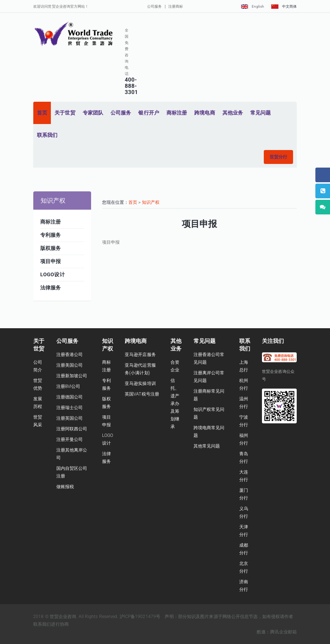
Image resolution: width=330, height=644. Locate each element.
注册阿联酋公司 (72, 429)
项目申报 (106, 421)
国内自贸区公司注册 (72, 472)
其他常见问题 (207, 446)
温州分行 (244, 403)
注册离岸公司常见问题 (209, 377)
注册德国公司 (70, 397)
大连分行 (244, 476)
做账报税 (65, 487)
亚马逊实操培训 (140, 383)
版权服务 (106, 403)
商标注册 (106, 366)
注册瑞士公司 (70, 408)
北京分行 (244, 567)
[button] (278, 157)
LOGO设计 (108, 439)
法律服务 (106, 458)
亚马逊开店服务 (140, 355)
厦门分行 (244, 494)
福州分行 (244, 439)
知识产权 (151, 202)
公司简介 (38, 366)
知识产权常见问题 (209, 413)
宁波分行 (244, 421)
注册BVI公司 (68, 386)
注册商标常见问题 (209, 395)
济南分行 (244, 586)
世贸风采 (38, 421)
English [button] (252, 6)
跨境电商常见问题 (209, 432)
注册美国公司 (70, 365)
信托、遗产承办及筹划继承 (175, 404)
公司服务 (154, 6)
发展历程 (38, 403)
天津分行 (244, 531)
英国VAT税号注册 (142, 394)
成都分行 (244, 549)
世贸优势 (38, 384)
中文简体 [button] (284, 6)
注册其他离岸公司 (72, 454)
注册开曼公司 (70, 439)
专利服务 (106, 384)
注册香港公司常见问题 (209, 358)
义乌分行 (244, 512)
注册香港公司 (70, 355)
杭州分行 (244, 384)
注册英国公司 (70, 418)
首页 (133, 202)
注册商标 (176, 6)
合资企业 (175, 366)
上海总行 (244, 366)
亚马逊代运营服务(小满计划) (140, 369)
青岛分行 (244, 458)
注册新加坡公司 (72, 376)
